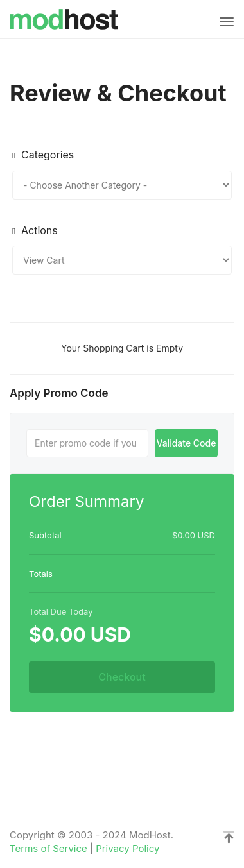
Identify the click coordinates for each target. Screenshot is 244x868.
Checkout (122, 677)
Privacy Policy (127, 848)
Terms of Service (48, 848)
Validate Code (186, 443)
